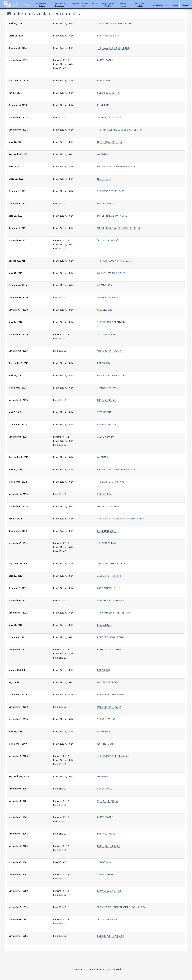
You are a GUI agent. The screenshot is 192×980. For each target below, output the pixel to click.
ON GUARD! (103, 154)
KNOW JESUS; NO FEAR (109, 650)
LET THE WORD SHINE (108, 36)
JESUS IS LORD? (106, 437)
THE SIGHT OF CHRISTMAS (111, 191)
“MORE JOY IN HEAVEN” (109, 117)
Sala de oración (123, 5)
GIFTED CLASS (104, 285)
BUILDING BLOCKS (107, 424)
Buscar (176, 5)
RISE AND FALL (105, 625)
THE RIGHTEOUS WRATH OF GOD (114, 261)
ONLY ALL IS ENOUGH (108, 506)
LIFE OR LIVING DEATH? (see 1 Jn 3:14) (116, 167)
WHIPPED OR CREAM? (108, 682)
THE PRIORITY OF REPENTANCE (113, 756)
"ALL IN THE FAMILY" (108, 801)
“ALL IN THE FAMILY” (108, 240)
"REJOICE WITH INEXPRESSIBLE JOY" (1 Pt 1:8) (121, 907)
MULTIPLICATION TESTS (110, 142)
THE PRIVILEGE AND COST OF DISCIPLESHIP (119, 130)
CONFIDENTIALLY (106, 588)
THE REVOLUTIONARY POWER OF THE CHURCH (121, 519)
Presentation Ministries (18, 4)
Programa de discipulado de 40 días (84, 5)
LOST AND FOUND (106, 203)
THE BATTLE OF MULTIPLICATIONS (115, 23)
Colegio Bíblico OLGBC (107, 5)
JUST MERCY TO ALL (108, 334)
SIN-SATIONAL (105, 494)
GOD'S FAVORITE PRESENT (111, 600)
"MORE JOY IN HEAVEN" (109, 351)
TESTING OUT (104, 412)
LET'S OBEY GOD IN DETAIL (111, 637)
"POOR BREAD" (105, 731)
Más (167, 5)
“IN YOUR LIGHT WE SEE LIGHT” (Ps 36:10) (119, 228)
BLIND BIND (103, 105)
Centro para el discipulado (60, 5)
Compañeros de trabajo (140, 5)
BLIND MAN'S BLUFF (108, 531)
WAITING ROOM (105, 744)
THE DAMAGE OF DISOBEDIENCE (113, 48)
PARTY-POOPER (105, 60)
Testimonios (158, 5)
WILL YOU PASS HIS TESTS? (111, 273)
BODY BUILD (103, 81)
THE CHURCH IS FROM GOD (111, 322)
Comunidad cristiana (41, 5)
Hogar (27, 5)
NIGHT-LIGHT (104, 179)
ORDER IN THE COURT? (109, 846)
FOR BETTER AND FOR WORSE (112, 216)
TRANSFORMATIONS (108, 388)
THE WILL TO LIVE (106, 719)
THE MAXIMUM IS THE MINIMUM (114, 613)
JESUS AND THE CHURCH (110, 576)
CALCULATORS (105, 310)
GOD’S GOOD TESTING (108, 93)
